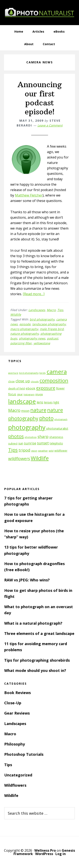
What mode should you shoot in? (35, 670)
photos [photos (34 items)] (16, 436)
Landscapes (37, 310)
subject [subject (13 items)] (13, 443)
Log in (61, 854)
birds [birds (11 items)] (43, 373)
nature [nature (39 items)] (38, 410)
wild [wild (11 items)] (51, 451)
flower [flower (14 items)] (60, 388)
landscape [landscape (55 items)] (22, 401)
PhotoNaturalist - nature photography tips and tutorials (40, 13)
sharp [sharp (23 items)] (43, 436)
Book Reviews (17, 693)
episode (25, 324)
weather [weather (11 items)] (43, 451)
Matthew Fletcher (29, 195)
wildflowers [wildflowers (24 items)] (19, 459)
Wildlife (16, 315)
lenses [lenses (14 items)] (48, 402)
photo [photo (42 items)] (46, 418)
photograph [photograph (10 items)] (61, 419)
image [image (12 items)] (39, 394)
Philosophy (15, 744)
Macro (51, 310)
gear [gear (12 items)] (20, 394)
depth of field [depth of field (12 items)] (17, 389)
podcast (53, 338)
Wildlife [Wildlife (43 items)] (40, 458)
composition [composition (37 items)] (54, 380)
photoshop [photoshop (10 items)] (31, 437)
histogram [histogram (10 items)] (29, 394)
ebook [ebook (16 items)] (31, 388)
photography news (32, 338)
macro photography (24, 329)
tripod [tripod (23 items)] (24, 450)
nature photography (25, 334)
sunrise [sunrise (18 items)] (30, 443)
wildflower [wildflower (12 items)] (61, 451)
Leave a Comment (50, 125)
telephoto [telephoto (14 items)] (56, 443)
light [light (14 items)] (56, 402)
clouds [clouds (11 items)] (35, 381)
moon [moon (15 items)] (25, 411)
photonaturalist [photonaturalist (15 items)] (57, 428)
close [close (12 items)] (11, 381)
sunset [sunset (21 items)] (43, 443)
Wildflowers (15, 785)
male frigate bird (52, 329)
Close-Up (13, 703)
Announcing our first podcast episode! (40, 98)
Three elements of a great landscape (39, 633)
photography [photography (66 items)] (27, 427)
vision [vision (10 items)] (34, 451)
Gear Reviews (17, 713)
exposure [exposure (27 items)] (46, 388)
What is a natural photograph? (33, 623)
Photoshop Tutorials (24, 754)
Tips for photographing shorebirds (37, 660)
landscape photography (49, 324)
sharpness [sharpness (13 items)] (56, 437)
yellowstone (42, 343)
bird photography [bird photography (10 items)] (29, 373)
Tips (60, 310)
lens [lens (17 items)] (40, 402)
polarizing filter (21, 343)
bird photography (42, 319)
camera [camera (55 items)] (57, 372)
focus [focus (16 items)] (12, 394)
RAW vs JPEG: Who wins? (27, 580)
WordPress (44, 854)
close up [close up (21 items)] (23, 381)
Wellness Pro (45, 850)
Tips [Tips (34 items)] (13, 450)
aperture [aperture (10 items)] (13, 373)
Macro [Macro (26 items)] (14, 410)
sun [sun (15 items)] (21, 443)
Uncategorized (18, 775)
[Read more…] (34, 294)
